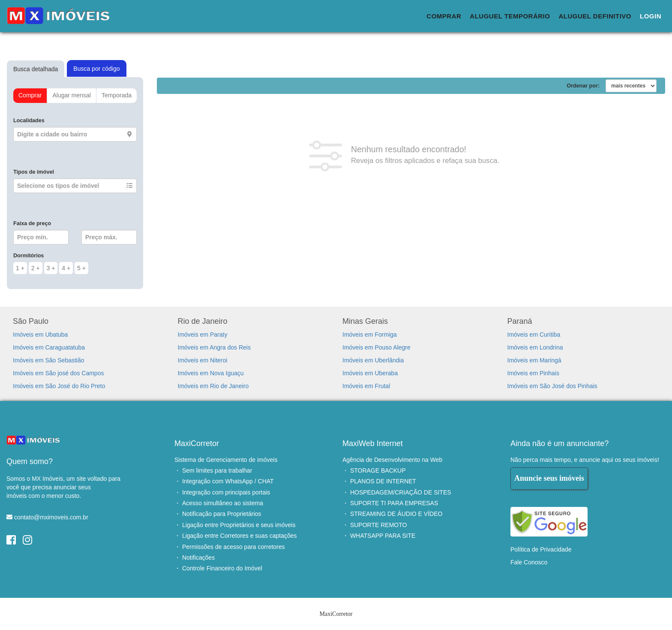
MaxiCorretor (197, 443)
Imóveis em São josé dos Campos (58, 373)
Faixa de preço (32, 223)
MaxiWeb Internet (373, 443)
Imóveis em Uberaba (370, 373)
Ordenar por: (583, 86)
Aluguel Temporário (510, 16)
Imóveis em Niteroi (203, 360)
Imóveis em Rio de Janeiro (213, 386)
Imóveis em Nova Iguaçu (211, 373)
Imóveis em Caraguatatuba (49, 347)
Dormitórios (28, 256)
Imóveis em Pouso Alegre (376, 347)
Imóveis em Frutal (366, 386)
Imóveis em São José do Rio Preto (59, 386)
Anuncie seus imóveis (549, 478)
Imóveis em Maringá (534, 360)
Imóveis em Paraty (203, 335)
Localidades (29, 121)
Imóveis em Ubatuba (40, 335)
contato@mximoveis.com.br (51, 517)
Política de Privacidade (541, 549)
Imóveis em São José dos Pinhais (552, 386)
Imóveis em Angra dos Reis (214, 347)
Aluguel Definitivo (595, 16)
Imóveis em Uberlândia (373, 360)
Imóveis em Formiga (370, 335)
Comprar (444, 16)
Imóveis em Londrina (535, 347)
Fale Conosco (529, 562)
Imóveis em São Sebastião (49, 360)
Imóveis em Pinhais (533, 373)
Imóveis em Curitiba (534, 335)
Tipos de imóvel (34, 172)
